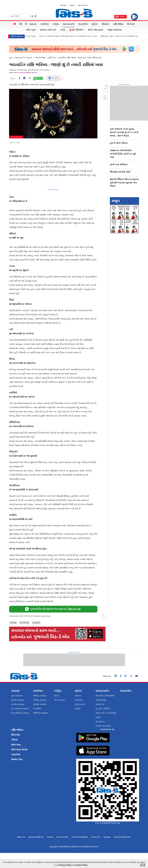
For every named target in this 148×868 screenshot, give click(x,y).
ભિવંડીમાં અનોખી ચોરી (120, 172)
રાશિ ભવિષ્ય (118, 24)
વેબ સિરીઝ (37, 708)
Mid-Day (63, 5)
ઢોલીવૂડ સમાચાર (40, 699)
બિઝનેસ (131, 24)
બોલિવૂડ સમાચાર (40, 695)
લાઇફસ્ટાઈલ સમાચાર (24, 58)
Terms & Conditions (80, 852)
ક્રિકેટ (57, 695)
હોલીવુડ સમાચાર (40, 703)
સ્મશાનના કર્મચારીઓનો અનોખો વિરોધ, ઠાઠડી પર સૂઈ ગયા (123, 154)
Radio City (17, 758)
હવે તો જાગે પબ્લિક (119, 143)
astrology (13, 623)
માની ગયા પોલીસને (119, 165)
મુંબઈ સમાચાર (17, 695)
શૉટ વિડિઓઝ (77, 30)
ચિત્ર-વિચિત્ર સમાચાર (20, 712)
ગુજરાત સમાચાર (18, 699)
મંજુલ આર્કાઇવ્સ (115, 30)
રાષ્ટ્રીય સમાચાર (18, 703)
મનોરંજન (45, 24)
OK (143, 865)
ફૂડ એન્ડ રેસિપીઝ (103, 708)
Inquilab (72, 5)
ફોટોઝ (95, 24)
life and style (24, 623)
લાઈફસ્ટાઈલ (69, 24)
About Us (21, 852)
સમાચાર (33, 24)
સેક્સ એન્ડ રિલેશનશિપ (105, 695)
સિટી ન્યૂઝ (31, 30)
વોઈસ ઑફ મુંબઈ (96, 30)
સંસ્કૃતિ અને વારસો (103, 725)
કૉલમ (63, 30)
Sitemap (107, 852)
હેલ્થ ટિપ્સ (100, 703)
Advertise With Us (36, 852)
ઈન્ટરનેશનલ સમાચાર (20, 708)
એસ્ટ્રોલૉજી (40, 58)
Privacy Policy (62, 852)
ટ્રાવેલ (98, 716)
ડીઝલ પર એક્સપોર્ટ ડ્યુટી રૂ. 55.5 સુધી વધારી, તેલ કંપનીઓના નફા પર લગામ (75, 36)
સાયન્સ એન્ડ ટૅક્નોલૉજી (106, 712)
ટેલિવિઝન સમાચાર (41, 712)
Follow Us (57, 78)
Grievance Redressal (122, 852)
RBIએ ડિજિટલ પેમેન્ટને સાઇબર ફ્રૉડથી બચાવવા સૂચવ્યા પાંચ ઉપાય (124, 183)
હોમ (11, 58)
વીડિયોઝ (105, 24)
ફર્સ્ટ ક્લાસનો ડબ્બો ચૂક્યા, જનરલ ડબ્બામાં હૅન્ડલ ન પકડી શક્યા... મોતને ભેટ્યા (124, 132)
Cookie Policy (82, 865)
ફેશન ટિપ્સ (100, 720)
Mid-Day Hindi (83, 5)
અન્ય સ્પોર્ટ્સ (59, 699)
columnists (36, 623)
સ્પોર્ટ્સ (56, 24)
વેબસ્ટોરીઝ (83, 24)
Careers (50, 852)
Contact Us (96, 852)
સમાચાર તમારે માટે (48, 30)
